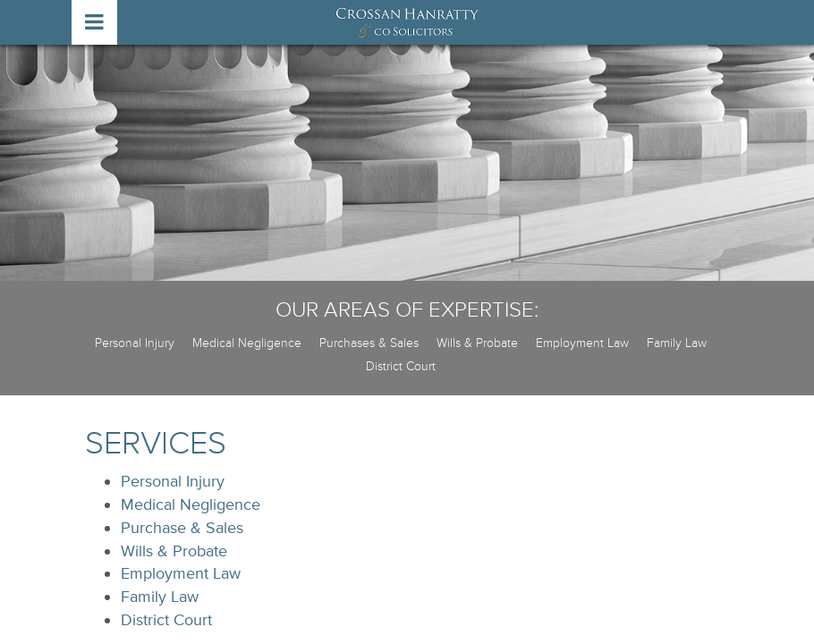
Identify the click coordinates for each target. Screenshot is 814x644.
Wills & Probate (477, 343)
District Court (401, 366)
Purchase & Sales (182, 528)
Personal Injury (135, 343)
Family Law (677, 343)
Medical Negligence (247, 343)
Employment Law (582, 343)
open (94, 22)
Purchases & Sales (369, 343)
